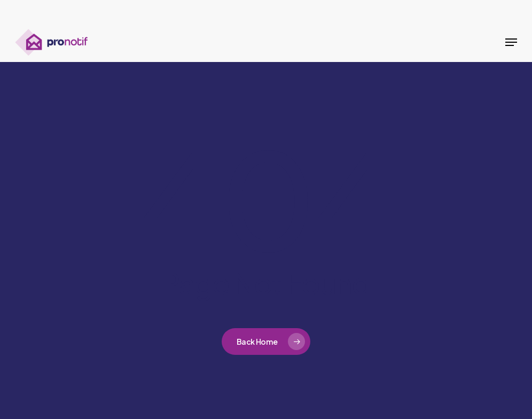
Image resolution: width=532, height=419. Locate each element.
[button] (511, 42)
